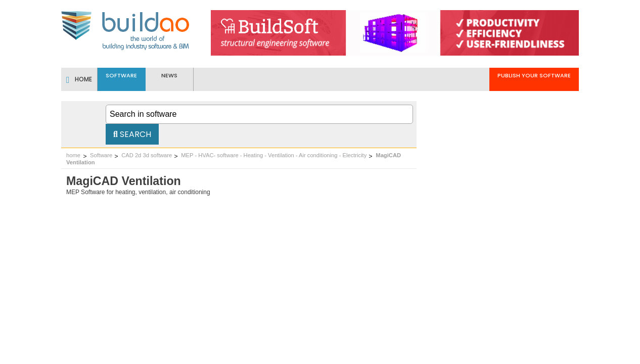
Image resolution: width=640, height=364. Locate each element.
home (73, 155)
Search (132, 134)
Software (101, 155)
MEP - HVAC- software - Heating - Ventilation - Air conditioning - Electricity (274, 155)
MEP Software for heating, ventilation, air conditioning (138, 192)
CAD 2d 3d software (147, 155)
